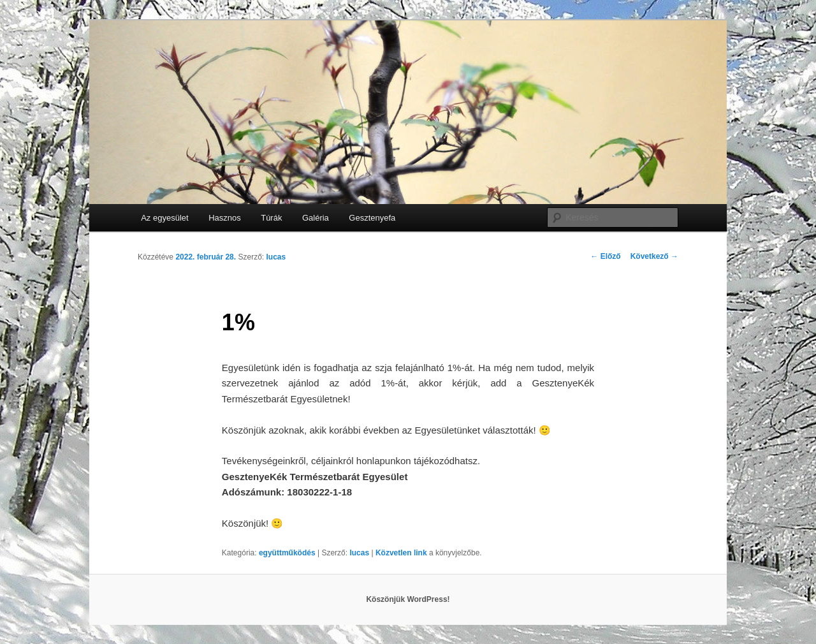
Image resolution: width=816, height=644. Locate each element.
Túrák (271, 218)
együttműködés (287, 553)
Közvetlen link (402, 553)
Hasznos (225, 218)
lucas (276, 257)
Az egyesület (164, 218)
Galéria (316, 218)
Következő (654, 256)
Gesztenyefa (372, 218)
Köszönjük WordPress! (408, 599)
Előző (605, 256)
